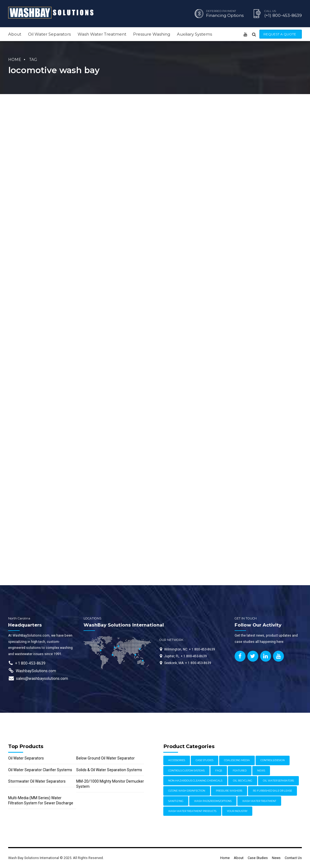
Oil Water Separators (49, 34)
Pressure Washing (152, 34)
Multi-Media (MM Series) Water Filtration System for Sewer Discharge (41, 800)
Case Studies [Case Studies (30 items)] (205, 760)
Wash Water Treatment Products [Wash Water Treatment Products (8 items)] (192, 811)
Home (15, 60)
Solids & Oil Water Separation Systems (109, 770)
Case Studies (258, 858)
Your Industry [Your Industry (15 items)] (237, 811)
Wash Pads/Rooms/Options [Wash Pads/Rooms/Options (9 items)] (213, 801)
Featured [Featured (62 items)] (240, 771)
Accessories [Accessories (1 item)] (177, 760)
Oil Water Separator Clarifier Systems (40, 770)
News (276, 858)
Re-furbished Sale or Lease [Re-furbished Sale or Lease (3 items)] (272, 791)
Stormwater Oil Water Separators (37, 781)
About (15, 34)
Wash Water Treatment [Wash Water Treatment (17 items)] (259, 801)
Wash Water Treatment (102, 34)
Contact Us (293, 858)
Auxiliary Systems (194, 34)
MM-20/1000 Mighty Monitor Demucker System (110, 784)
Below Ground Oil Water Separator (105, 758)
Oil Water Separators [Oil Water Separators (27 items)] (278, 781)
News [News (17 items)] (261, 771)
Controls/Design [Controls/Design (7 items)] (273, 760)
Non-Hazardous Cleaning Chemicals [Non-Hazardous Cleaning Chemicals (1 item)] (195, 781)
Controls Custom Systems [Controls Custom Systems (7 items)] (186, 771)
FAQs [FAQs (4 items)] (219, 771)
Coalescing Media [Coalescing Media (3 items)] (237, 760)
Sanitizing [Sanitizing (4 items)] (176, 801)
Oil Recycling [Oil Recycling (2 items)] (243, 781)
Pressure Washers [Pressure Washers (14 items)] (229, 791)
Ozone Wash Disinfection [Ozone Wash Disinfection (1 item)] (187, 791)
